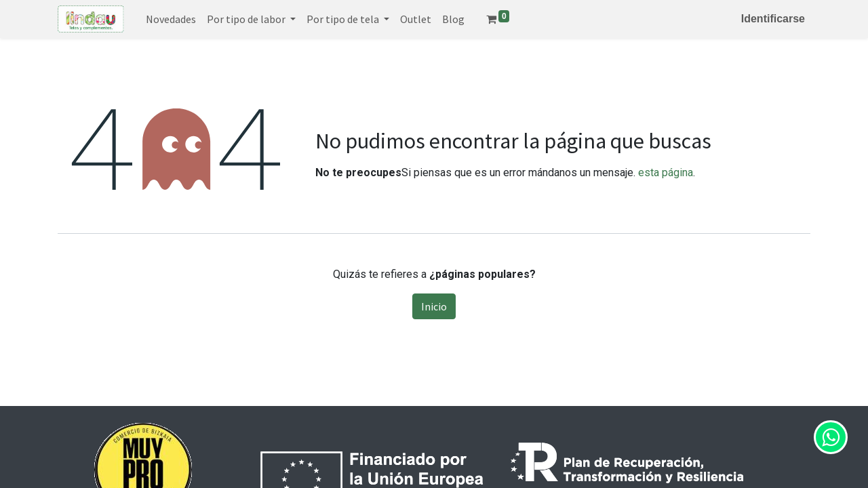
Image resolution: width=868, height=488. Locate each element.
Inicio (434, 306)
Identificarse (773, 19)
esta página (666, 172)
